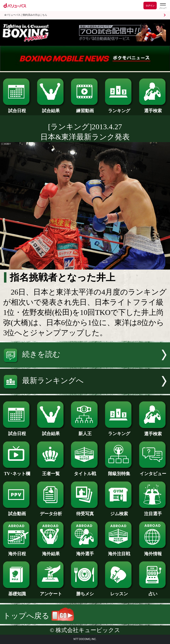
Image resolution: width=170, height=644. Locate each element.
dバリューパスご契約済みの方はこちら (26, 15)
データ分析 (51, 511)
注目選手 (153, 511)
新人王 (85, 431)
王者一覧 (51, 471)
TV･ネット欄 (17, 471)
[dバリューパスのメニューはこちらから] (163, 6)
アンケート (51, 592)
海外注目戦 (119, 551)
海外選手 (85, 551)
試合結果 (51, 108)
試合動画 (17, 511)
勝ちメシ (85, 592)
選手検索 (153, 108)
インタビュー (153, 471)
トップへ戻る (39, 616)
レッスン (119, 592)
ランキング (119, 108)
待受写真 (85, 511)
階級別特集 (119, 471)
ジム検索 (119, 511)
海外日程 (17, 551)
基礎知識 (17, 592)
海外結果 (51, 551)
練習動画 (85, 108)
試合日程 (17, 108)
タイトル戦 (85, 471)
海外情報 (153, 551)
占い (153, 592)
